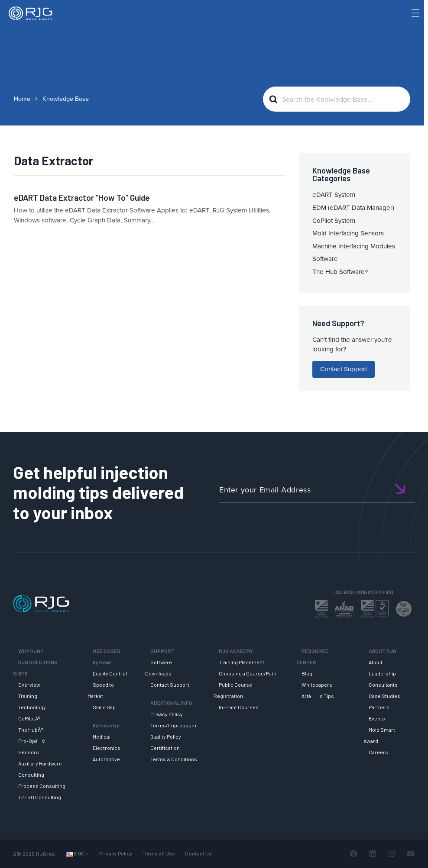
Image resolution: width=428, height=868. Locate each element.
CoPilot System (334, 221)
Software (325, 259)
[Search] (403, 27)
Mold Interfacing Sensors (348, 233)
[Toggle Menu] (415, 13)
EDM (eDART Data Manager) (353, 208)
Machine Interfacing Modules (354, 246)
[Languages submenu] (87, 854)
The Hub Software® (340, 272)
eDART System (334, 195)
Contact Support (344, 369)
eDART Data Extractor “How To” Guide (82, 198)
